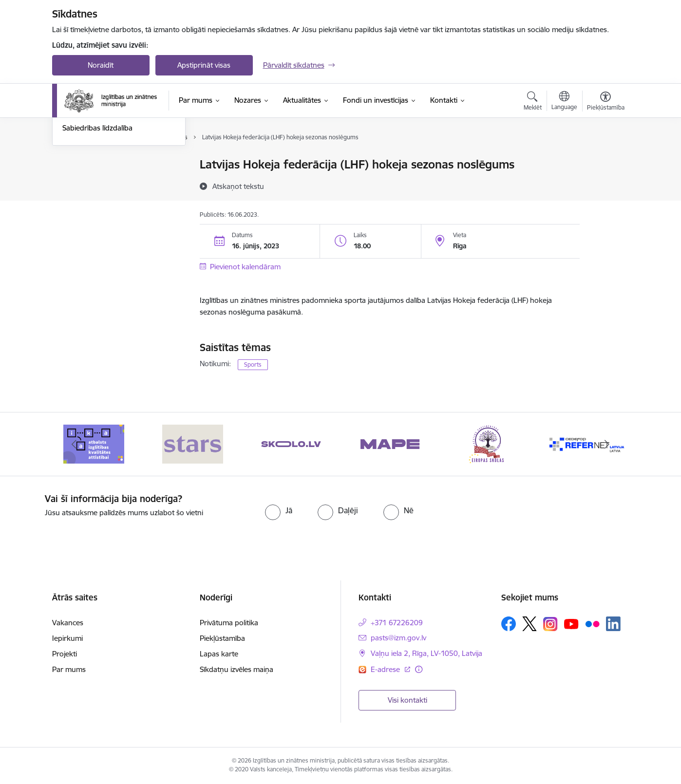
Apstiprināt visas (204, 65)
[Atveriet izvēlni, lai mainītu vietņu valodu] (564, 102)
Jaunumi (76, 182)
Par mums (69, 669)
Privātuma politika (229, 623)
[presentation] (555, 512)
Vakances (68, 623)
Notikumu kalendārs (95, 165)
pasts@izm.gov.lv (398, 638)
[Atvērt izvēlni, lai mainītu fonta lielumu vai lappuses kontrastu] (606, 102)
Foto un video (85, 199)
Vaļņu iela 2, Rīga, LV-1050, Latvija (426, 653)
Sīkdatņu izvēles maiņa (236, 669)
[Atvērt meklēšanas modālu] (533, 102)
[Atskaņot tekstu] (238, 186)
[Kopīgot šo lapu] (605, 185)
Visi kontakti (407, 700)
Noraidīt (101, 65)
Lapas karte (219, 654)
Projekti (65, 654)
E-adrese (386, 669)
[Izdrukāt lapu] (605, 160)
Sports (253, 364)
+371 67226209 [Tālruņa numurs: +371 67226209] (397, 623)
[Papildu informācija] (419, 669)
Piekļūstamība (222, 638)
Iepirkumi (67, 638)
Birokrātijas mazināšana (101, 216)
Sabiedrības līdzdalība (97, 233)
